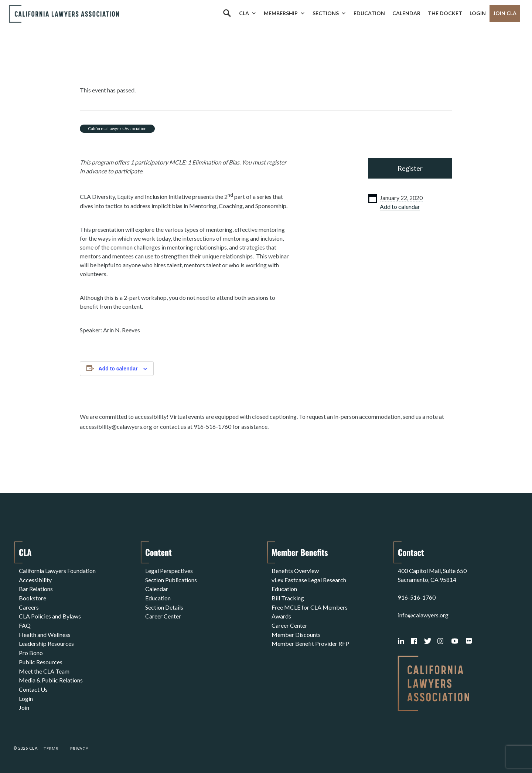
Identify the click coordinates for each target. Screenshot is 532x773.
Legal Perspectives (169, 571)
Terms (51, 748)
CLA (248, 13)
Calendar (406, 13)
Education (369, 13)
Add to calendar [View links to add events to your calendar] (118, 369)
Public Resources (41, 659)
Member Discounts (296, 633)
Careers (29, 606)
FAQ (25, 624)
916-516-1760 (417, 597)
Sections (329, 13)
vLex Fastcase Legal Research (309, 579)
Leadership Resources (46, 642)
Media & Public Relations (51, 677)
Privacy (79, 748)
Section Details (164, 606)
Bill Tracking (288, 597)
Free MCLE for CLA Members (310, 606)
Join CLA (505, 13)
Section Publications (171, 579)
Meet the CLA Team (44, 668)
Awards (281, 615)
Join (24, 704)
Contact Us (33, 686)
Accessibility (35, 579)
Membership (284, 13)
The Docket (445, 13)
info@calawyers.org (423, 615)
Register (410, 168)
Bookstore (33, 597)
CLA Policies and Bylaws (50, 615)
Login (478, 13)
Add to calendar (400, 206)
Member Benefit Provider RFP (310, 642)
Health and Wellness (45, 633)
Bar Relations (36, 588)
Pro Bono (31, 650)
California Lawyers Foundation (57, 571)
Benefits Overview (295, 571)
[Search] (227, 13)
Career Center (163, 615)
